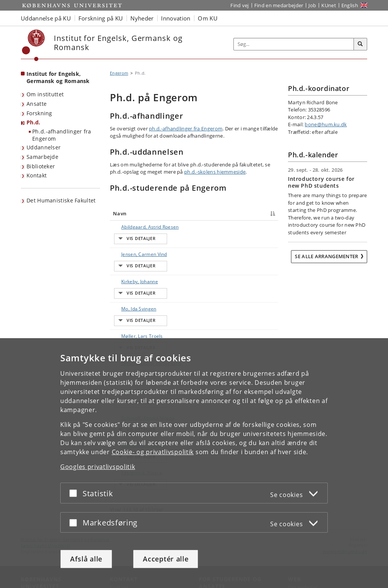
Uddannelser (44, 147)
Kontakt (37, 175)
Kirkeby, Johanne (123, 270)
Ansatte (37, 104)
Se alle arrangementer (326, 256)
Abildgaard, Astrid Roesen (129, 230)
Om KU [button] (208, 18)
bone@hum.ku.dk (326, 124)
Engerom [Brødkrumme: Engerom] (119, 73)
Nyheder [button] (142, 18)
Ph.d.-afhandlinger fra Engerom (62, 135)
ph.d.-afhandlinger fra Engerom (186, 129)
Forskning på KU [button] (101, 18)
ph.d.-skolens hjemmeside (215, 172)
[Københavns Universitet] (34, 45)
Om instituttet (45, 94)
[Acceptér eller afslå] (75, 493)
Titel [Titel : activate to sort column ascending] (161, 213)
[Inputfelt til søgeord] (294, 44)
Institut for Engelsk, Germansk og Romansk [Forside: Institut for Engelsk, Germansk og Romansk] (58, 77)
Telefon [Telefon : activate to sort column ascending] (219, 213)
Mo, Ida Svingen (122, 291)
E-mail (267, 227)
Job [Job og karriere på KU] (312, 5)
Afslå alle (86, 559)
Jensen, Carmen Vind (128, 250)
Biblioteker (41, 166)
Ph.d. (34, 122)
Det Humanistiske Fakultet (61, 200)
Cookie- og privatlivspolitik (153, 452)
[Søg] (360, 44)
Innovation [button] (176, 18)
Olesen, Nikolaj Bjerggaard (130, 331)
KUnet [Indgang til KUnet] (329, 5)
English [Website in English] (350, 5)
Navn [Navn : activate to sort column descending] (120, 213)
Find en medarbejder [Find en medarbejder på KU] (279, 5)
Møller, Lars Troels (127, 311)
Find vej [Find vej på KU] (239, 5)
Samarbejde (42, 157)
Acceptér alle (166, 559)
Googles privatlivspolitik (98, 467)
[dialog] (194, 463)
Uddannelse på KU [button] (46, 18)
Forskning (39, 113)
